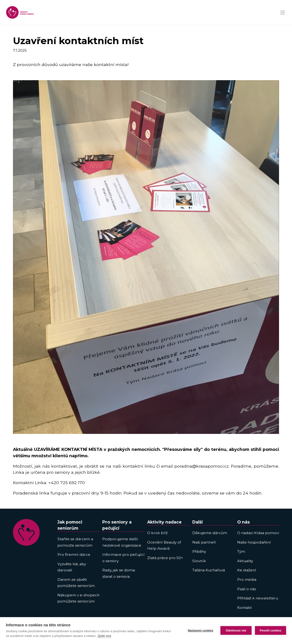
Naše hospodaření (254, 542)
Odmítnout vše (236, 631)
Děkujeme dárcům (210, 533)
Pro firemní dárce (74, 555)
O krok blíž (157, 533)
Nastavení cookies (201, 631)
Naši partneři (204, 542)
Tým (241, 551)
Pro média (247, 580)
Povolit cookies (270, 631)
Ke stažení (247, 570)
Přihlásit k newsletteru (258, 598)
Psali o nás (247, 589)
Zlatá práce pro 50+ (165, 558)
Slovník (199, 561)
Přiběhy (199, 551)
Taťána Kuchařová (209, 570)
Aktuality (245, 561)
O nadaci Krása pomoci (258, 533)
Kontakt (245, 608)
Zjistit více (104, 636)
